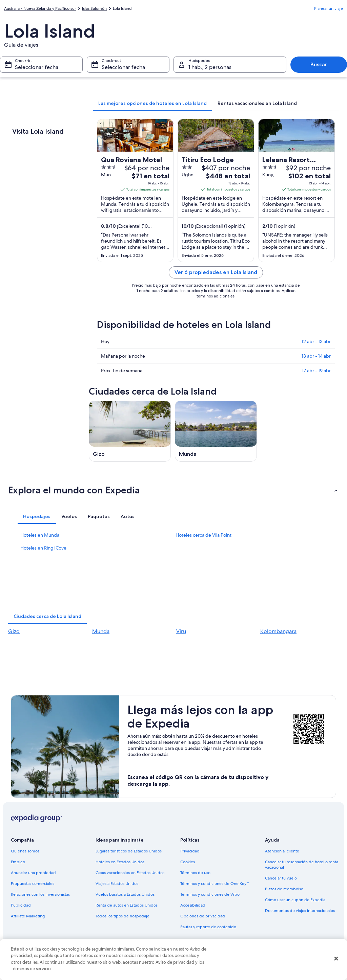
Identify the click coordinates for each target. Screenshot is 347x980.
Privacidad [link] (190, 851)
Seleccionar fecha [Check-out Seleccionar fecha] (123, 67)
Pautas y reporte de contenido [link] (208, 927)
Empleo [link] (18, 862)
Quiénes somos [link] (25, 851)
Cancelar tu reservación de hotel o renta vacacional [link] (302, 865)
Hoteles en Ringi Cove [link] (43, 548)
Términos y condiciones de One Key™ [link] (215, 884)
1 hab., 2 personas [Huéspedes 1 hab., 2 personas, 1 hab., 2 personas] (210, 67)
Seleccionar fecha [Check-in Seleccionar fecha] (37, 67)
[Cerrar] (336, 959)
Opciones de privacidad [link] (203, 916)
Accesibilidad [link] (193, 905)
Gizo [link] (14, 631)
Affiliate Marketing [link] (28, 916)
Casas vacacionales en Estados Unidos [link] (130, 873)
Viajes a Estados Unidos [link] (117, 884)
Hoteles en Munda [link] (40, 535)
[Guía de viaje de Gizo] (130, 431)
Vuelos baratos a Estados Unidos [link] (125, 894)
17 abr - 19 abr (316, 371)
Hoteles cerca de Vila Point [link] (203, 535)
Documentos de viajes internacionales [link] (300, 911)
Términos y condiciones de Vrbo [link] (210, 894)
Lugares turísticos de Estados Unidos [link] (129, 851)
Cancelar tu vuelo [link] (281, 878)
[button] (173, 490)
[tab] (152, 103)
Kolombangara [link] (278, 631)
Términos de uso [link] (195, 873)
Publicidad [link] (21, 905)
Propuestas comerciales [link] (33, 884)
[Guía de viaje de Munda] (216, 431)
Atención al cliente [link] (282, 851)
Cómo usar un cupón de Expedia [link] (295, 900)
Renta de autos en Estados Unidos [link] (127, 905)
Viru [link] (181, 631)
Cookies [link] (188, 862)
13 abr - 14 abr (316, 356)
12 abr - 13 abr (316, 341)
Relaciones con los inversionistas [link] (40, 894)
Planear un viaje (329, 8)
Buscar (319, 64)
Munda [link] (101, 631)
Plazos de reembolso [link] (284, 889)
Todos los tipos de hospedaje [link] (123, 916)
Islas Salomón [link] (94, 8)
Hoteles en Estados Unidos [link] (120, 862)
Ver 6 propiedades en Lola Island (216, 272)
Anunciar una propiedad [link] (33, 873)
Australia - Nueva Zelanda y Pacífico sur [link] (40, 8)
